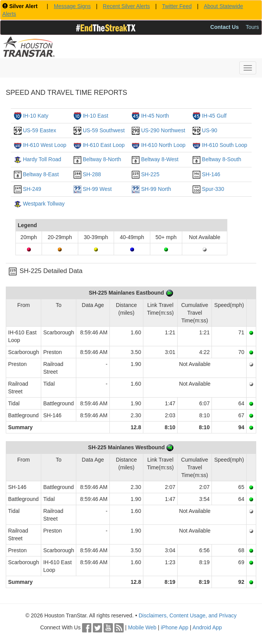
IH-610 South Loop (225, 145)
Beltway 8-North (102, 159)
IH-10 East (96, 116)
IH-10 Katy (35, 116)
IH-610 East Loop (104, 145)
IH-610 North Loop (163, 145)
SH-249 (32, 189)
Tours (252, 27)
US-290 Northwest (163, 130)
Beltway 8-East (41, 174)
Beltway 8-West (160, 159)
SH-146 (211, 174)
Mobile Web (142, 627)
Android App (207, 627)
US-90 (210, 130)
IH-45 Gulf (214, 116)
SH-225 (150, 174)
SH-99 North (156, 189)
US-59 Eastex (39, 130)
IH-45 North (155, 116)
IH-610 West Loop (45, 145)
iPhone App (175, 627)
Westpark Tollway (44, 204)
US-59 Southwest (104, 130)
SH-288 (92, 174)
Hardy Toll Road (42, 159)
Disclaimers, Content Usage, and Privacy (188, 615)
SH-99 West (97, 189)
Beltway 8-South (222, 159)
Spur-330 (213, 189)
